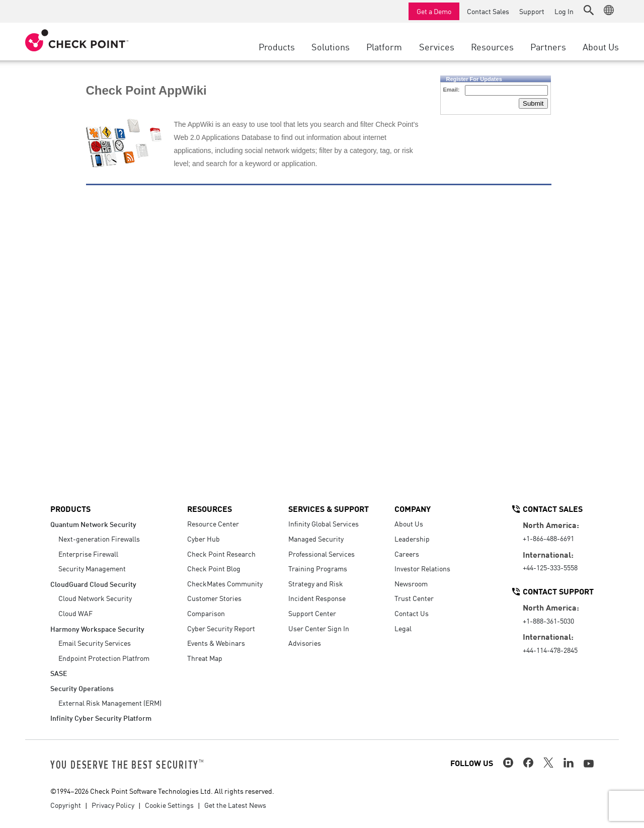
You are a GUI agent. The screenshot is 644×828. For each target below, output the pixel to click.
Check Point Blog (214, 568)
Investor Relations (422, 568)
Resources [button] (492, 46)
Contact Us (412, 613)
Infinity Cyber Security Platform (101, 718)
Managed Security (316, 539)
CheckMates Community (225, 583)
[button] (589, 10)
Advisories (305, 643)
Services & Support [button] (329, 508)
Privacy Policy (113, 805)
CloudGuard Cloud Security (93, 584)
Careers (407, 554)
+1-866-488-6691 (548, 538)
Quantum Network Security (93, 524)
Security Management (92, 568)
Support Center (312, 613)
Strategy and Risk (316, 583)
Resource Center (213, 523)
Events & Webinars (216, 643)
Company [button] (413, 508)
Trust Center (414, 598)
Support (532, 11)
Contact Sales (488, 11)
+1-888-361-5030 (548, 621)
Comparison (206, 613)
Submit (533, 103)
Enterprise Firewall (88, 554)
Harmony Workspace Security (97, 628)
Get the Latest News (235, 805)
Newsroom (411, 583)
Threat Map (205, 658)
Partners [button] (548, 46)
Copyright (66, 805)
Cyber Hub (204, 539)
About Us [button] (601, 46)
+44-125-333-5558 (550, 567)
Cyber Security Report (221, 628)
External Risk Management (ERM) (110, 703)
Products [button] (277, 46)
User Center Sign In (319, 628)
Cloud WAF (75, 613)
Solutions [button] (331, 46)
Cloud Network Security (95, 598)
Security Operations (82, 688)
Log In (564, 11)
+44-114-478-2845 (550, 650)
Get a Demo (434, 11)
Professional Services (321, 554)
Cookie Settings (169, 805)
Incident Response (317, 598)
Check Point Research (221, 554)
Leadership (412, 539)
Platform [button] (384, 46)
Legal (403, 628)
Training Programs (318, 568)
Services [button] (437, 46)
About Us (409, 523)
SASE (59, 673)
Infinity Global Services (324, 523)
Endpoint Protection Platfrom (104, 658)
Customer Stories (214, 598)
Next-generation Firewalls (99, 539)
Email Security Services (95, 643)
